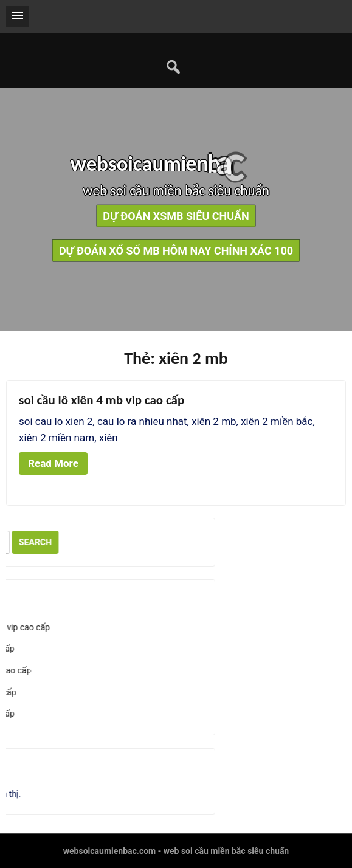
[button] (18, 16)
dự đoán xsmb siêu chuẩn (176, 215)
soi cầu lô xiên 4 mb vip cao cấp (102, 400)
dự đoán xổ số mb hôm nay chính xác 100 (176, 250)
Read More (53, 463)
